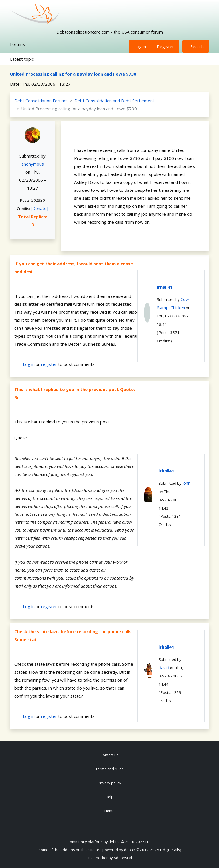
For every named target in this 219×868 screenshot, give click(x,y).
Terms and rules (110, 769)
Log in (140, 46)
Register (165, 46)
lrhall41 (165, 287)
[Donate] (39, 208)
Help (109, 797)
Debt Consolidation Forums (41, 101)
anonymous (33, 164)
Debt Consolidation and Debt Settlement (114, 101)
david (164, 667)
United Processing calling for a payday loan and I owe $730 (73, 74)
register (49, 364)
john (186, 483)
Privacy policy (109, 783)
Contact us (109, 755)
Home (109, 811)
